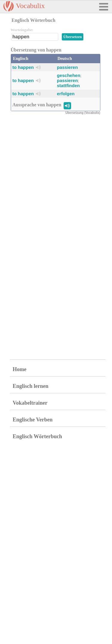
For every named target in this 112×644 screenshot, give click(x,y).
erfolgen (66, 94)
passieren (67, 67)
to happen (23, 67)
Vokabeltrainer (30, 403)
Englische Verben (33, 420)
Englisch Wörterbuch (37, 436)
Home (20, 369)
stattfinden (69, 86)
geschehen (69, 75)
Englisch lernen (31, 386)
